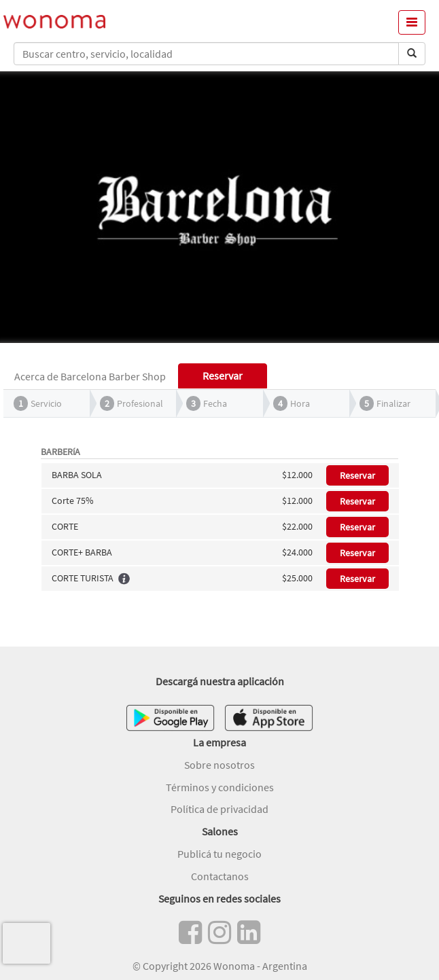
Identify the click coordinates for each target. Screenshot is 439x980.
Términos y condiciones (220, 787)
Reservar (357, 475)
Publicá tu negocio (219, 854)
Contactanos (220, 876)
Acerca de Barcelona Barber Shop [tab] (90, 376)
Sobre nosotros (219, 765)
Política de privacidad (219, 809)
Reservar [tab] (223, 376)
